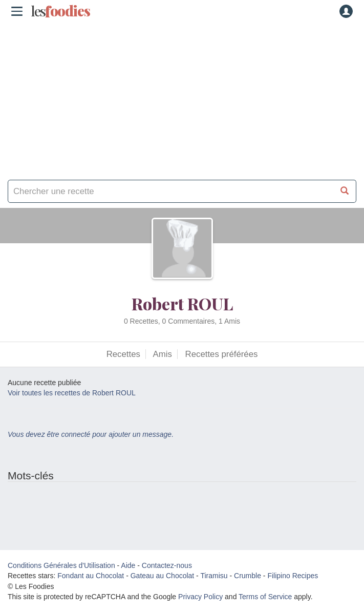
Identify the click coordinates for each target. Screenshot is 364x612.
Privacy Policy (200, 597)
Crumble (248, 576)
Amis (163, 354)
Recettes (123, 354)
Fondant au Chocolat (91, 576)
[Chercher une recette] (345, 191)
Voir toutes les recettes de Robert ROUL (72, 393)
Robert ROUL (182, 303)
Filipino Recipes (293, 576)
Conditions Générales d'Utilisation (61, 565)
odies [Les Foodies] (60, 11)
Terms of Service (265, 597)
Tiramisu (214, 576)
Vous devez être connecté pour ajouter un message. (91, 434)
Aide (128, 565)
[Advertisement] (182, 97)
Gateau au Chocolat (163, 576)
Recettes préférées (222, 354)
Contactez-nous (167, 565)
